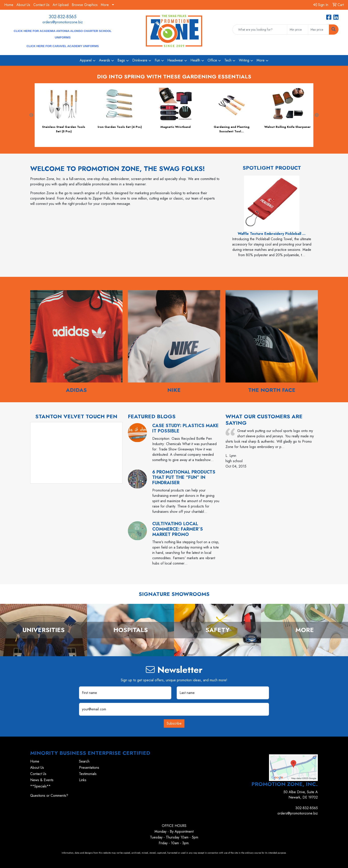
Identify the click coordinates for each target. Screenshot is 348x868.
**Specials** (40, 786)
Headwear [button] (175, 60)
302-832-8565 (63, 17)
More (105, 5)
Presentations (89, 768)
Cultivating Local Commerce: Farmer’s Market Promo (178, 529)
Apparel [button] (86, 60)
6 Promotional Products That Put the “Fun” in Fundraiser (184, 477)
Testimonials (88, 774)
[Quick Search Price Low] (298, 30)
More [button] (261, 60)
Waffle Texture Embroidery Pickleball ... (272, 234)
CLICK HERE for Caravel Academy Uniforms (63, 46)
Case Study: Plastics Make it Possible (185, 428)
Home (9, 5)
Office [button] (212, 60)
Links (83, 780)
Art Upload (61, 5)
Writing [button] (244, 60)
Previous (31, 115)
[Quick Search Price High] (319, 30)
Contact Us (41, 5)
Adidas (76, 390)
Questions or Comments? (49, 796)
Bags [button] (121, 60)
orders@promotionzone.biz (63, 22)
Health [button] (195, 60)
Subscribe (174, 723)
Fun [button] (157, 60)
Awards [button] (105, 60)
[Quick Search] (260, 30)
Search (84, 761)
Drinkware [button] (140, 60)
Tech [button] (228, 60)
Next (317, 115)
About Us (23, 5)
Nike (174, 390)
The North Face (272, 390)
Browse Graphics (85, 5)
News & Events (42, 780)
